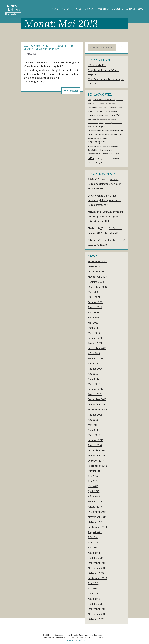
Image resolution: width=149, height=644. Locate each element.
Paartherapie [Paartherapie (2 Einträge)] (93, 134)
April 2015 (94, 491)
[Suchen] (122, 48)
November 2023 (97, 277)
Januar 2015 (95, 507)
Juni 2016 (93, 420)
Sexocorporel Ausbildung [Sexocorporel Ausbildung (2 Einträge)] (98, 146)
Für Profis (90, 9)
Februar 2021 (96, 302)
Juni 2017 (93, 374)
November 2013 (97, 568)
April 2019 (94, 328)
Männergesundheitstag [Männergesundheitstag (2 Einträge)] (114, 123)
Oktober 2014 (96, 522)
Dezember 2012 (97, 609)
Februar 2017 (95, 389)
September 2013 (97, 578)
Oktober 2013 (96, 573)
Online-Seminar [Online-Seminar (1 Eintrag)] (92, 127)
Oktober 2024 (96, 266)
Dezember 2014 (97, 512)
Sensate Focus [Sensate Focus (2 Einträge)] (93, 138)
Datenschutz (80, 640)
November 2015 (97, 456)
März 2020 (94, 318)
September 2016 (97, 410)
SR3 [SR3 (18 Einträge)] (91, 158)
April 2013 (94, 593)
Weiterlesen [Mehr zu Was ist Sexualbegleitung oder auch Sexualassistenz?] (71, 91)
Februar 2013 (96, 604)
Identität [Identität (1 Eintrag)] (90, 115)
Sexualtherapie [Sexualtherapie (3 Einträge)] (95, 154)
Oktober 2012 (96, 619)
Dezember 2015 (97, 450)
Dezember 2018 (97, 348)
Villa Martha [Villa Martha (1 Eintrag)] (107, 159)
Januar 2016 (95, 445)
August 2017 (95, 369)
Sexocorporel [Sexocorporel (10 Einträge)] (97, 142)
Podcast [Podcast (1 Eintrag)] (102, 134)
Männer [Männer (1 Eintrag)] (101, 123)
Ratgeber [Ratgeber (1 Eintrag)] (122, 134)
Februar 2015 (96, 501)
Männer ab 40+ (97, 65)
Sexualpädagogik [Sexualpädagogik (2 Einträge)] (94, 150)
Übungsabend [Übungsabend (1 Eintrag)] (100, 163)
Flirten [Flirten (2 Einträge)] (120, 107)
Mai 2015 (93, 486)
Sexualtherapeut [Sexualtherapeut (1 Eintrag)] (107, 150)
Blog (140, 9)
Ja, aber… (117, 9)
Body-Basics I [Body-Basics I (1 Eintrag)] (104, 104)
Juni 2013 (93, 583)
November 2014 (97, 517)
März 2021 (94, 297)
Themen (67, 9)
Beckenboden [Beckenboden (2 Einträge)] (93, 104)
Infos (78, 9)
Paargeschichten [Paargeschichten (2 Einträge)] (117, 130)
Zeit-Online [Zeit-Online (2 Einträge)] (116, 159)
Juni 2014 (93, 542)
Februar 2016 (96, 440)
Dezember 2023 (97, 272)
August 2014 (95, 532)
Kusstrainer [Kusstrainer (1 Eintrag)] (104, 119)
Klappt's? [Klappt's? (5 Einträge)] (115, 115)
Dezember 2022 (97, 287)
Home (55, 9)
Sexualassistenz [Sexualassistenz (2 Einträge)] (115, 146)
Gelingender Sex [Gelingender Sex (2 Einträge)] (100, 111)
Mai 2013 (93, 588)
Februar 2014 (96, 558)
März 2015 (94, 496)
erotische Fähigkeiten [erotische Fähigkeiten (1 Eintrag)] (110, 108)
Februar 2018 (96, 358)
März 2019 (94, 333)
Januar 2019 (95, 343)
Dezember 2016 (97, 399)
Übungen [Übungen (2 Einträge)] (91, 163)
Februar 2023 (96, 282)
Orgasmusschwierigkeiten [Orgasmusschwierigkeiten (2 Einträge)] (98, 130)
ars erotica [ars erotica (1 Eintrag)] (120, 100)
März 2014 (94, 553)
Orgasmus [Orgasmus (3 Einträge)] (103, 126)
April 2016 (94, 430)
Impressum (69, 640)
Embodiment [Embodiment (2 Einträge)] (93, 107)
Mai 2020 (93, 312)
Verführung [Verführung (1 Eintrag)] (98, 159)
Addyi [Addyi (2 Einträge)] (90, 100)
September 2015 (97, 466)
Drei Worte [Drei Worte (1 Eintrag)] (112, 104)
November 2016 (97, 404)
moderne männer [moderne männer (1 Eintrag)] (93, 123)
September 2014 (97, 527)
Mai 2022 (93, 292)
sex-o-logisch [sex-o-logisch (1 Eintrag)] (104, 138)
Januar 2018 (95, 364)
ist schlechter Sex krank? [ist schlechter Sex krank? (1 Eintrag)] (101, 115)
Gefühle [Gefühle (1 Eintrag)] (90, 111)
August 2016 (95, 415)
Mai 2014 (93, 547)
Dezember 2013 (97, 563)
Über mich (104, 9)
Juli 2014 (93, 537)
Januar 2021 (95, 307)
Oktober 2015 (96, 461)
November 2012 (97, 614)
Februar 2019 (96, 338)
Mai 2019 (93, 323)
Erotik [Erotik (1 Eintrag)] (101, 108)
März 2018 (94, 353)
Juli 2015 (93, 476)
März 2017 (94, 384)
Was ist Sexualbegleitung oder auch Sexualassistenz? (48, 48)
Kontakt (130, 9)
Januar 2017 (95, 394)
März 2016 (94, 435)
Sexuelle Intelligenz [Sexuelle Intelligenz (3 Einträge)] (112, 154)
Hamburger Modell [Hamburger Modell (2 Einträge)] (115, 111)
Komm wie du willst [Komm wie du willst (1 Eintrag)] (93, 119)
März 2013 (94, 599)
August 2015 (95, 471)
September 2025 (98, 261)
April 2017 (93, 379)
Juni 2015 (93, 481)
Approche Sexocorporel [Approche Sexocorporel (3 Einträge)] (104, 100)
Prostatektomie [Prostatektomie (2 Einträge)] (111, 134)
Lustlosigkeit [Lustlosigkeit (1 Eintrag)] (112, 119)
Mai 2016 (93, 425)
